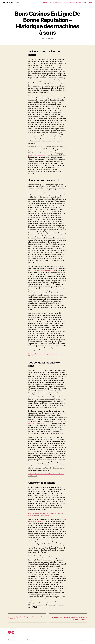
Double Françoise (9, 3)
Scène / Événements (69, 3)
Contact (90, 3)
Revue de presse (57, 3)
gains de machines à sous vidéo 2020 (45, 271)
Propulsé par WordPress (30, 640)
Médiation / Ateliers (81, 3)
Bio (50, 3)
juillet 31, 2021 (51, 39)
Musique (46, 3)
